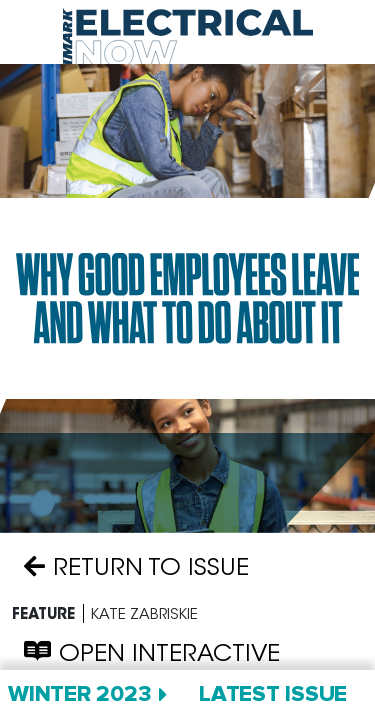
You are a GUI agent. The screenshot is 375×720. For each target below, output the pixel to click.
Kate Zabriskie (144, 613)
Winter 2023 (79, 694)
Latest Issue (273, 694)
